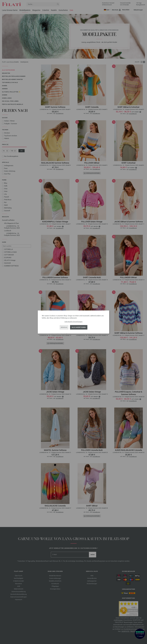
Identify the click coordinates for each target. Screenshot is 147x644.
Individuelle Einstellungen (74, 321)
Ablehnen (64, 327)
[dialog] (73, 322)
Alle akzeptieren (79, 327)
